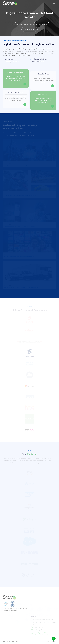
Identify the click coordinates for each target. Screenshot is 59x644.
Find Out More (29, 29)
